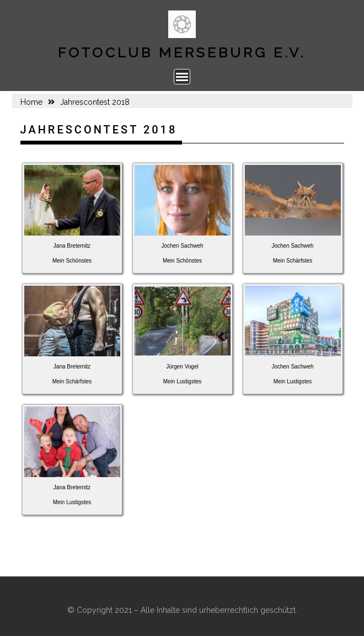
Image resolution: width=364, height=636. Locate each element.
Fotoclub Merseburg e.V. (182, 52)
